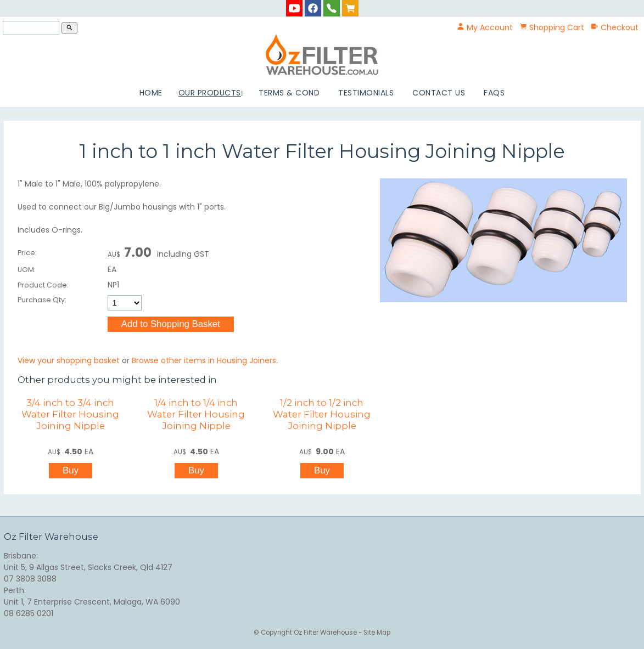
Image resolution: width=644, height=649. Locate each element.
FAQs (494, 93)
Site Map (377, 633)
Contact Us (439, 93)
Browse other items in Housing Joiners (204, 360)
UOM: (27, 270)
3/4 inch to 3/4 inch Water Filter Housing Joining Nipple (70, 414)
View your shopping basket (69, 360)
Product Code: (43, 285)
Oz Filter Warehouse (326, 633)
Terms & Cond (289, 93)
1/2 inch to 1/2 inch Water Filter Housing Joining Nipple (322, 414)
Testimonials (366, 93)
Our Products (210, 93)
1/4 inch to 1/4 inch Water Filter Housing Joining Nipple (196, 414)
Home (151, 93)
